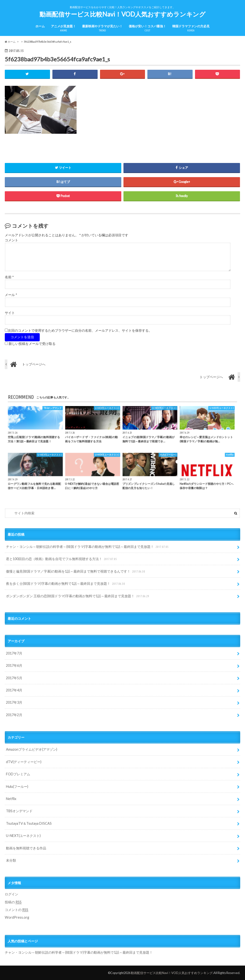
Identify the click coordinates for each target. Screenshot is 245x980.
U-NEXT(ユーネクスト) (23, 836)
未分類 (11, 860)
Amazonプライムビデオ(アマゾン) (32, 749)
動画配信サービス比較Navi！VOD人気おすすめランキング (122, 14)
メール (11, 295)
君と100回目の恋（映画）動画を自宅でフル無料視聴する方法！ (62, 559)
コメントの (17, 910)
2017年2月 (14, 715)
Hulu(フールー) (17, 786)
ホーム (40, 26)
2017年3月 (14, 702)
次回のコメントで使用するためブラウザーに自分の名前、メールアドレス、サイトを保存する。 (80, 331)
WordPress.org (17, 917)
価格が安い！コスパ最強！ (147, 28)
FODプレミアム (18, 774)
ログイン (11, 894)
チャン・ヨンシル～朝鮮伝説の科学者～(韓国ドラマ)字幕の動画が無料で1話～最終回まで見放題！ (88, 547)
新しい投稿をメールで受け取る (32, 344)
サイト (10, 313)
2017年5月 (14, 678)
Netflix (11, 799)
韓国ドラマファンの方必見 (191, 28)
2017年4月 (14, 690)
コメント (11, 240)
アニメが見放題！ (63, 28)
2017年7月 (14, 653)
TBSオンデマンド (19, 811)
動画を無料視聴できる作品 (26, 848)
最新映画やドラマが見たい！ (102, 28)
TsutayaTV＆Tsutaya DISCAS (29, 823)
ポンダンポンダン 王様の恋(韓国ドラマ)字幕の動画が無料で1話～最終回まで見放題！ (78, 596)
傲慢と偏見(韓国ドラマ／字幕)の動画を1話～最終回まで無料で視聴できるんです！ (76, 571)
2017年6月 (14, 665)
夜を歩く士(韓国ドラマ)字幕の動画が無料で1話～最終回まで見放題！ (66, 584)
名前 (9, 277)
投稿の (13, 902)
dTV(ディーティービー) (24, 762)
